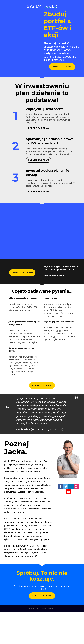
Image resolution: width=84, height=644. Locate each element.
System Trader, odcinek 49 (47, 430)
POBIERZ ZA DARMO (62, 67)
